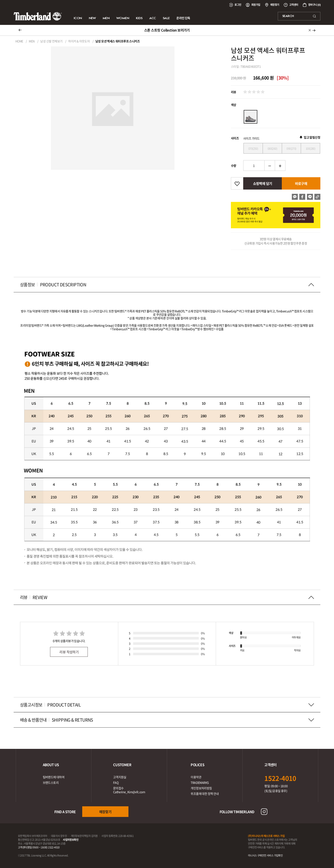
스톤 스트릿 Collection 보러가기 (167, 30)
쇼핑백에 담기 (263, 183)
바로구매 (301, 183)
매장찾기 (105, 812)
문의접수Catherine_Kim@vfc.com (129, 790)
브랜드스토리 (51, 782)
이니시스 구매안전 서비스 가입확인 (265, 855)
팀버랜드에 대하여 (54, 777)
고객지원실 (120, 777)
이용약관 (196, 777)
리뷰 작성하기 (69, 652)
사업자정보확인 (71, 840)
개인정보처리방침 (201, 788)
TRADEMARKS (200, 782)
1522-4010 (280, 778)
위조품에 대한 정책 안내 (205, 794)
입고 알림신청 (310, 137)
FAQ (116, 782)
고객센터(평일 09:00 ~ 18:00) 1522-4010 (39, 847)
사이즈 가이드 (251, 138)
